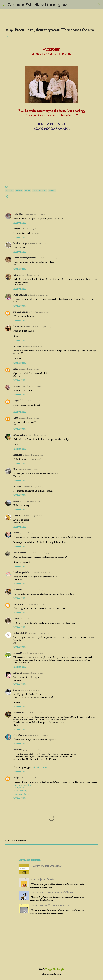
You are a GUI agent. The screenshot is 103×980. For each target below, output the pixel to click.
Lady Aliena (19, 214)
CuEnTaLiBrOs (21, 633)
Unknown (18, 604)
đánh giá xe (19, 788)
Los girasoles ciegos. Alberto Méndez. (52, 892)
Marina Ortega (20, 243)
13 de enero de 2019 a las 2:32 (30, 778)
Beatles (10, 190)
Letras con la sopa (22, 327)
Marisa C (18, 653)
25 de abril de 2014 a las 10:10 (38, 295)
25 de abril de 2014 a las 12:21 (34, 401)
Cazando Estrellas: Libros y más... (40, 5)
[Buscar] (99, 5)
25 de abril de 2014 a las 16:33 (33, 487)
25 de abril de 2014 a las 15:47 (29, 470)
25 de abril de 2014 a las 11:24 (41, 327)
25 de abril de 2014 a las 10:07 (29, 275)
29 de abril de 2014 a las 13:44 (38, 735)
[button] (7, 37)
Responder (20, 223)
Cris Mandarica (20, 735)
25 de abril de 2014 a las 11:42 (33, 347)
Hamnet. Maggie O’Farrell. (46, 866)
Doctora (17, 516)
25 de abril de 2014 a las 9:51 (31, 229)
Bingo (16, 778)
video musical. (40, 190)
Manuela (17, 386)
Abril (16, 369)
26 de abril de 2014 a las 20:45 (33, 653)
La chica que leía (21, 573)
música (19, 190)
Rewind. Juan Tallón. (43, 879)
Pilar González (20, 295)
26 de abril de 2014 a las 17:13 (34, 604)
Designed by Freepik (55, 970)
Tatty (16, 418)
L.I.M (16, 501)
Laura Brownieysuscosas (24, 258)
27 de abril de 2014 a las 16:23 (31, 690)
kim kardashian (41, 768)
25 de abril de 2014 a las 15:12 (33, 455)
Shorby (17, 690)
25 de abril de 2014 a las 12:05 (32, 386)
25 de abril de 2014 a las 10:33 (39, 312)
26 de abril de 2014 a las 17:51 (39, 633)
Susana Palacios (21, 312)
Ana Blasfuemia (20, 553)
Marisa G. (18, 590)
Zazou (16, 619)
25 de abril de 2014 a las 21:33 (30, 533)
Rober (16, 533)
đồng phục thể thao (22, 785)
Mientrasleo (19, 713)
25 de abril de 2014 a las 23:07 (39, 553)
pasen (28, 190)
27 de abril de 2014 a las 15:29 (33, 673)
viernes (52, 190)
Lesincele (18, 673)
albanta (17, 229)
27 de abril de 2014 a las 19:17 (35, 713)
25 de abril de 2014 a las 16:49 (30, 501)
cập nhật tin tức (21, 791)
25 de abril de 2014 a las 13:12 (29, 418)
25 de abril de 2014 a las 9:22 (35, 214)
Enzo (16, 470)
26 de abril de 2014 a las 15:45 (33, 590)
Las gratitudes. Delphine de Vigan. (50, 905)
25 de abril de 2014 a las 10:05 (47, 258)
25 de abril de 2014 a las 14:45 (36, 435)
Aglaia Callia (19, 435)
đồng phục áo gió (21, 794)
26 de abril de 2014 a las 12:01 (40, 573)
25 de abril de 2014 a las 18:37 (32, 516)
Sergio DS (18, 401)
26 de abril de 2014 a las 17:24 (30, 619)
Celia (16, 275)
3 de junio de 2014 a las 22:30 (33, 750)
